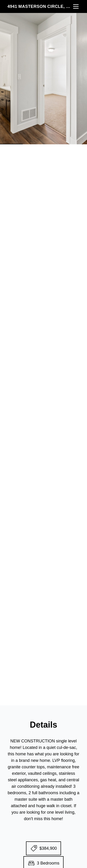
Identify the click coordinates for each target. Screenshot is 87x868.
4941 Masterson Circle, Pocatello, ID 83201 (40, 6)
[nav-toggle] (76, 6)
